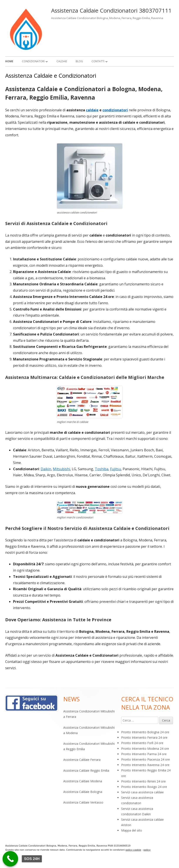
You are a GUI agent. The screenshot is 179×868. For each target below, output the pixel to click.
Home (9, 61)
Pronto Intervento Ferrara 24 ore (144, 737)
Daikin (46, 469)
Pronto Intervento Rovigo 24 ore (144, 787)
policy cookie (133, 850)
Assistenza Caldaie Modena (83, 781)
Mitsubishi (61, 469)
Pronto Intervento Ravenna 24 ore (145, 765)
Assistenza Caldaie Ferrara (82, 760)
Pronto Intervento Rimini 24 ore (143, 781)
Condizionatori (33, 61)
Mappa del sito (132, 830)
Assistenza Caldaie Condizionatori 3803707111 (111, 10)
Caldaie (62, 61)
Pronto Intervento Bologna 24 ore (145, 732)
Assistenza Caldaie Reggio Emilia (86, 770)
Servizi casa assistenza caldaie (142, 792)
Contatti (98, 61)
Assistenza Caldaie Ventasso (83, 802)
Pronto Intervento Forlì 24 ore (142, 743)
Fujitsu (115, 469)
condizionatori (115, 110)
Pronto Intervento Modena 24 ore (145, 749)
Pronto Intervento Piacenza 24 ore (146, 759)
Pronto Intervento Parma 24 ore (144, 754)
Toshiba (102, 469)
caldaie (92, 110)
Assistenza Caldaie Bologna (83, 792)
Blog (79, 61)
